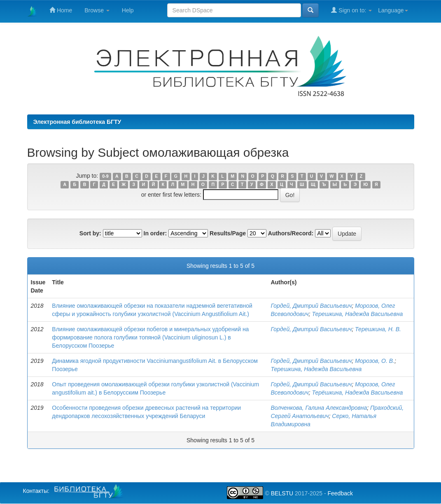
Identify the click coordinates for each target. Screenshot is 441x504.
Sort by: (90, 233)
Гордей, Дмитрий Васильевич (311, 306)
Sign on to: (351, 10)
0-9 (105, 176)
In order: (155, 233)
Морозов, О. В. (375, 361)
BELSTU (282, 493)
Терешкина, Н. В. (378, 329)
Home (61, 10)
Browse (97, 10)
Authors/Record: (291, 233)
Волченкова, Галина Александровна (319, 408)
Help (128, 10)
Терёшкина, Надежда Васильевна (357, 393)
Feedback (340, 493)
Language (393, 10)
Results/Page (228, 233)
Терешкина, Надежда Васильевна (357, 314)
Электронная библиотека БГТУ (77, 122)
